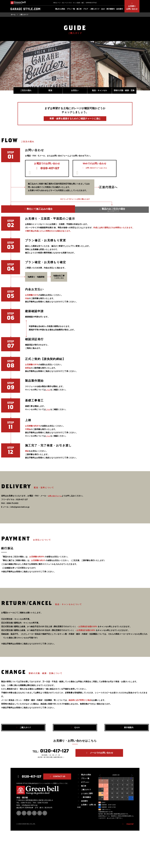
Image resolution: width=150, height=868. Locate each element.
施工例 (79, 9)
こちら (49, 399)
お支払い (75, 91)
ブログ (86, 9)
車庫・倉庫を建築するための (75, 119)
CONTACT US (57, 784)
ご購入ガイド (95, 9)
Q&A (103, 9)
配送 (50, 91)
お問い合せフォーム (56, 505)
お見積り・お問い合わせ (87, 813)
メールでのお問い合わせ (100, 763)
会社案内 (120, 9)
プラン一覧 (71, 9)
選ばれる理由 (60, 9)
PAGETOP (128, 831)
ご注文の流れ (26, 91)
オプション (83, 789)
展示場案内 (111, 9)
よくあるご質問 (85, 801)
